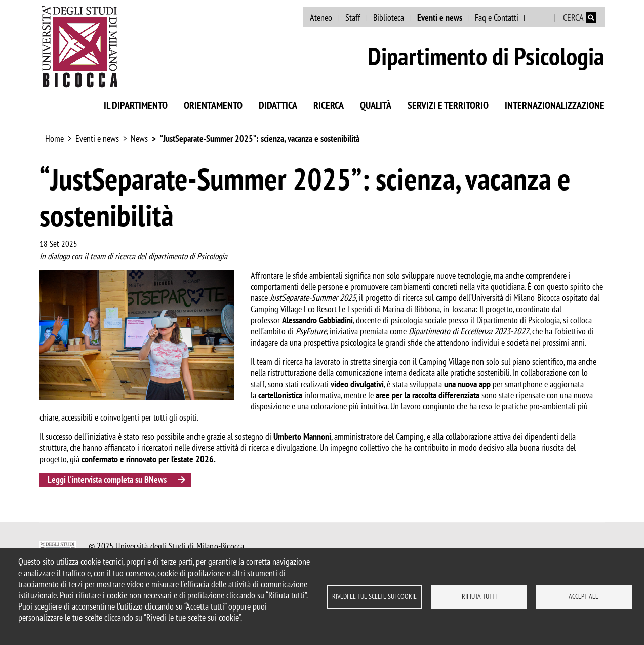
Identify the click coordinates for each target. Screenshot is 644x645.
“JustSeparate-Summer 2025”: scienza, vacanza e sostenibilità (260, 139)
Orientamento (213, 105)
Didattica (278, 105)
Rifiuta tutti (479, 596)
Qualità (376, 105)
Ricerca (329, 105)
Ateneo (321, 17)
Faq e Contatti (497, 17)
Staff (353, 17)
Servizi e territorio (448, 105)
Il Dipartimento (136, 105)
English (540, 18)
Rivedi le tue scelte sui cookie (374, 596)
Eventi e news (440, 17)
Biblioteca (389, 17)
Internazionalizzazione (555, 105)
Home (54, 139)
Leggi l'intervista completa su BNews (107, 480)
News (139, 139)
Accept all (583, 596)
